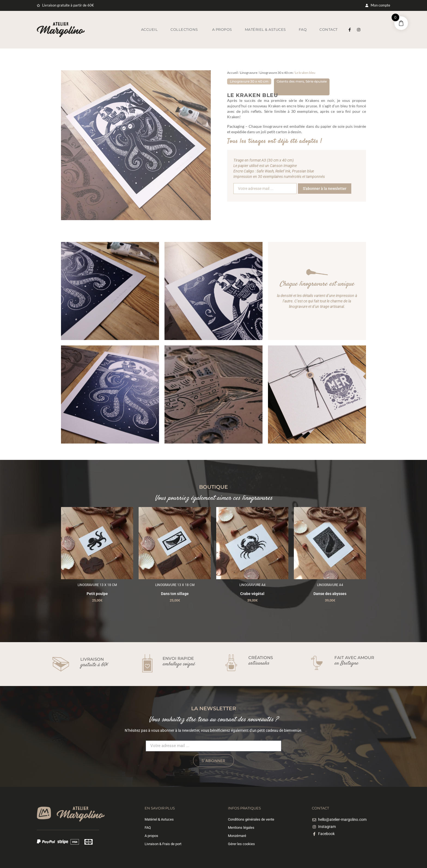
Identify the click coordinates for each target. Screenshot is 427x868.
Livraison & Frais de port (163, 844)
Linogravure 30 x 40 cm (276, 73)
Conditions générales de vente (251, 819)
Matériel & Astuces (159, 819)
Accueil (232, 73)
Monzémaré (237, 836)
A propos (151, 836)
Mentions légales (241, 828)
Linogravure (249, 73)
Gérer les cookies (241, 844)
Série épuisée (316, 81)
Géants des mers (290, 81)
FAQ (148, 828)
